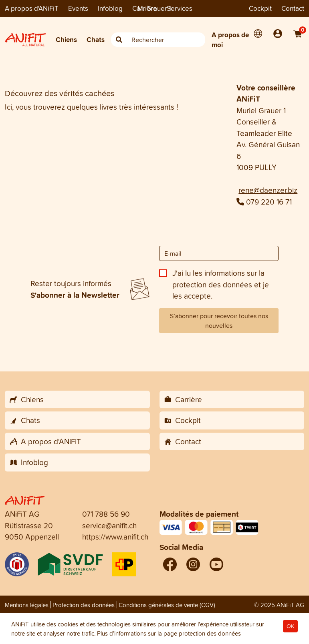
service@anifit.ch (109, 526)
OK (290, 626)
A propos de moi (230, 40)
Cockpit (260, 8)
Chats (96, 39)
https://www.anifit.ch (115, 537)
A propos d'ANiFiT (32, 8)
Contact (293, 8)
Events (78, 8)
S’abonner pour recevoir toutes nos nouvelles (219, 321)
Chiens (66, 39)
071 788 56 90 (106, 514)
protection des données (212, 285)
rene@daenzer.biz (268, 190)
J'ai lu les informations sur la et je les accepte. (221, 284)
